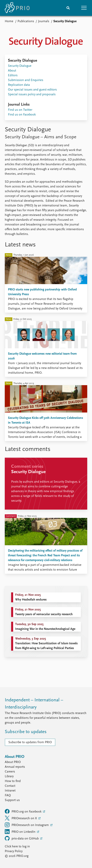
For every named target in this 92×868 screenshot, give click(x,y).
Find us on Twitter (20, 110)
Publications (26, 21)
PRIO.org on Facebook (23, 811)
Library (9, 776)
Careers (10, 772)
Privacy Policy (14, 851)
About (12, 71)
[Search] (68, 8)
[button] (84, 8)
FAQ (8, 795)
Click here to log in (17, 847)
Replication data (19, 85)
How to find (13, 781)
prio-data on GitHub (22, 838)
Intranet (10, 791)
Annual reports (15, 767)
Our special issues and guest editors (32, 90)
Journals (44, 21)
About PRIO (13, 762)
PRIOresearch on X (21, 818)
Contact (10, 786)
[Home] (17, 8)
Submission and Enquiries (26, 80)
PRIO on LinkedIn (21, 832)
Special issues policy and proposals (32, 95)
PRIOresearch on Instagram (27, 825)
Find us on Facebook (22, 115)
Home (9, 21)
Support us (12, 800)
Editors (13, 75)
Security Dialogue (20, 66)
